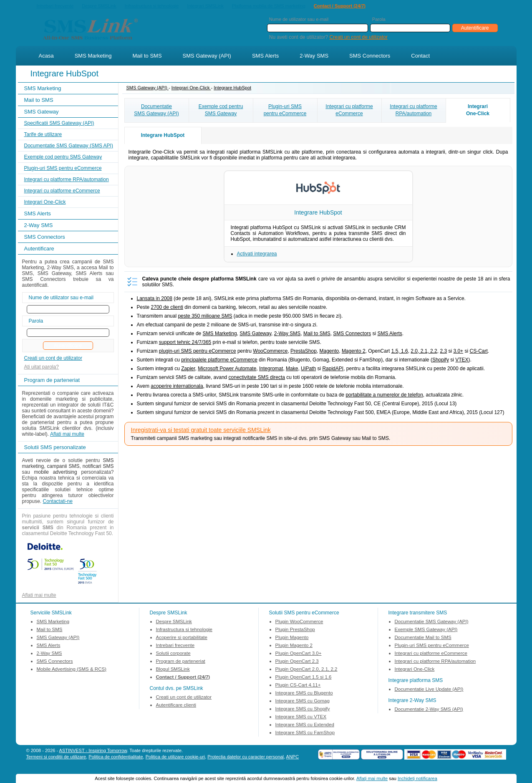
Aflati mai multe (67, 435)
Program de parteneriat (181, 662)
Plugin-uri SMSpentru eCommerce (285, 111)
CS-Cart (478, 352)
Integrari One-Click (45, 203)
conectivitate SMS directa (257, 378)
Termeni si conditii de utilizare (56, 758)
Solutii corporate (173, 654)
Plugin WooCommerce (299, 622)
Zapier (188, 369)
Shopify (441, 361)
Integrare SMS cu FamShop (305, 733)
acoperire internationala (177, 387)
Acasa (46, 57)
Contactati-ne (58, 502)
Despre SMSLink (99, 6)
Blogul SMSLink (173, 670)
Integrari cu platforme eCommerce (62, 192)
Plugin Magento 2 (294, 646)
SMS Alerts (265, 57)
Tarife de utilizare (43, 135)
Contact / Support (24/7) (340, 6)
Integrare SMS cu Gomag (303, 702)
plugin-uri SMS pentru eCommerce (198, 352)
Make (292, 369)
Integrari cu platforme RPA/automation (67, 180)
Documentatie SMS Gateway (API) (432, 622)
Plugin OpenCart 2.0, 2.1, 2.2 (306, 670)
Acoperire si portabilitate (182, 638)
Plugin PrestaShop (295, 630)
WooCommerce (270, 352)
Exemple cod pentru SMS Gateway (63, 158)
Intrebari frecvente (55, 6)
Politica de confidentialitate (116, 758)
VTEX (462, 361)
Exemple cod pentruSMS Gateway (221, 111)
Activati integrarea (257, 255)
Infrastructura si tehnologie (152, 6)
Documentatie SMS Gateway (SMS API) (69, 146)
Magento (329, 352)
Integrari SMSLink (205, 6)
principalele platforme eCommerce (219, 361)
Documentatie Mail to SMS (423, 638)
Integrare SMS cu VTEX (301, 717)
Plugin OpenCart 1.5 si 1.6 (304, 678)
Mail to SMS (147, 57)
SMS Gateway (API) (207, 57)
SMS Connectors (370, 57)
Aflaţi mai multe (372, 778)
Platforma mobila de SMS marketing (269, 6)
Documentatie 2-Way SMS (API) (429, 710)
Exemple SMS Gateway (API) (426, 630)
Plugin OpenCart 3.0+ (299, 654)
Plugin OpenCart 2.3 (297, 662)
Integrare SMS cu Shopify (303, 710)
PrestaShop (304, 352)
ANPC (293, 758)
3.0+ (458, 352)
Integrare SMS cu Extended (305, 725)
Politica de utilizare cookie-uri (175, 758)
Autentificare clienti (176, 706)
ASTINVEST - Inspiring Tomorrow (93, 751)
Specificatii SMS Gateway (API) (59, 124)
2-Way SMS (314, 57)
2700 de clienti (167, 308)
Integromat (271, 369)
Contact (420, 57)
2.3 (443, 352)
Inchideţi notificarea (417, 778)
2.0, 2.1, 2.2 (424, 352)
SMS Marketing (93, 57)
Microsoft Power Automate (227, 369)
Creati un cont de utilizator (359, 38)
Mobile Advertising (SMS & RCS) (72, 670)
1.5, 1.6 (400, 352)
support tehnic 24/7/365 (185, 343)
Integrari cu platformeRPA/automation (413, 111)
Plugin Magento (292, 638)
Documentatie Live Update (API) (429, 690)
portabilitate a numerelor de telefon (384, 396)
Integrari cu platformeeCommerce (349, 111)
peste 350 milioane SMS (205, 317)
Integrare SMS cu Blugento (304, 694)
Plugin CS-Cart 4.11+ (298, 686)
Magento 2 (354, 352)
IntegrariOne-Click (478, 111)
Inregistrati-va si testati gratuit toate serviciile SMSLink (201, 431)
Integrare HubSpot (232, 88)
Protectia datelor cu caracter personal (246, 758)
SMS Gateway (42, 112)
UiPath (308, 369)
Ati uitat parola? (42, 368)
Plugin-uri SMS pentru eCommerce (63, 169)
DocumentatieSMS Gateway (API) (156, 111)
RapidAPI (333, 369)
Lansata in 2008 (155, 299)
